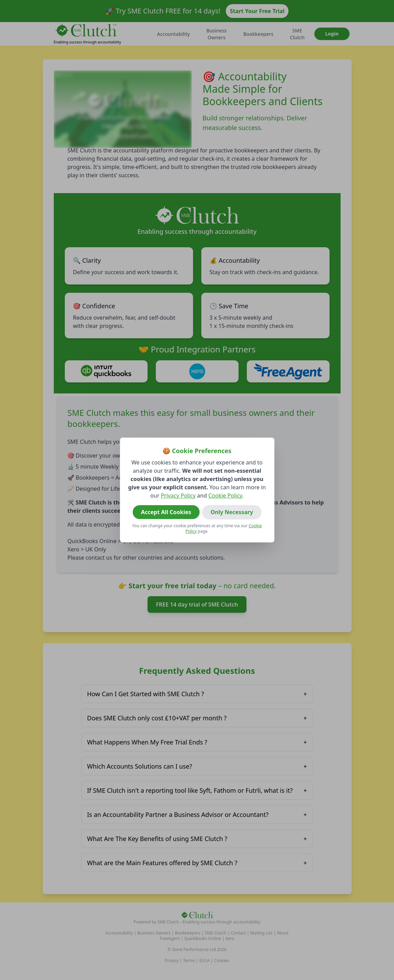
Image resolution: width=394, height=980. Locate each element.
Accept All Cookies (166, 512)
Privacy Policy (178, 496)
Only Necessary (232, 512)
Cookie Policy (225, 496)
